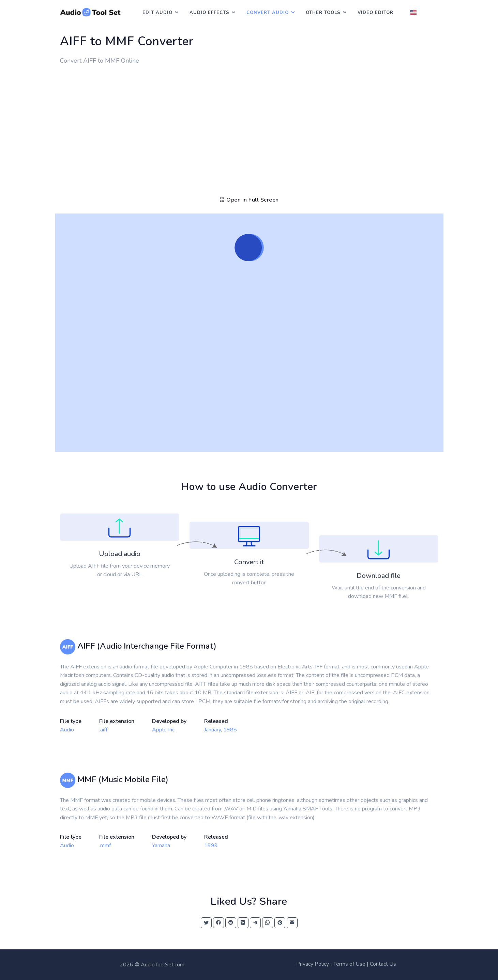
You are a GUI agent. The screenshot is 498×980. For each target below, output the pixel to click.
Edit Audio (157, 13)
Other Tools (323, 13)
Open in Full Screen (249, 200)
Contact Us (383, 964)
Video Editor (375, 13)
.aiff (103, 730)
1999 (211, 845)
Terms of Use (349, 964)
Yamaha (161, 845)
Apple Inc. (164, 730)
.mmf (105, 845)
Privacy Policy (313, 964)
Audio (67, 730)
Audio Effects (209, 13)
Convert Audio (268, 13)
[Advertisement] (249, 125)
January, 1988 (221, 730)
